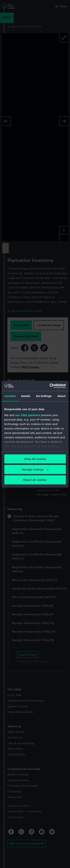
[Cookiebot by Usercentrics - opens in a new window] (50, 386)
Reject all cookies (35, 480)
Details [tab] (26, 396)
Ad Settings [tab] (44, 396)
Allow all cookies (35, 459)
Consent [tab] (10, 396)
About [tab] (61, 396)
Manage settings (35, 469)
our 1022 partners (28, 415)
